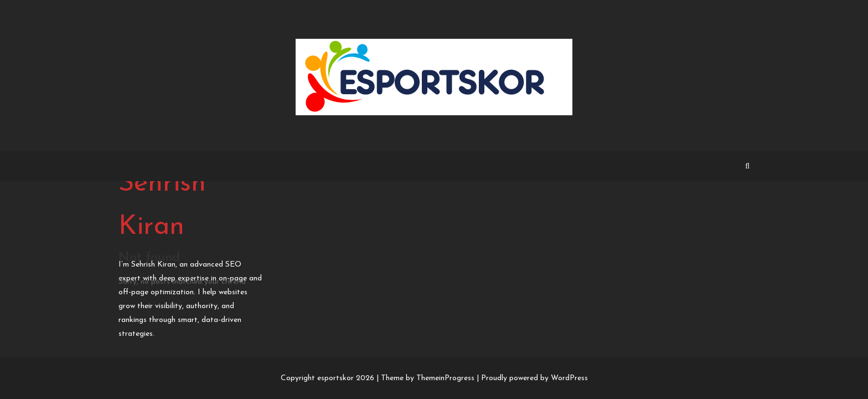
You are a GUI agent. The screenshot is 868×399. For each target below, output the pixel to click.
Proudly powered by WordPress (534, 378)
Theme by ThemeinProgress (428, 378)
